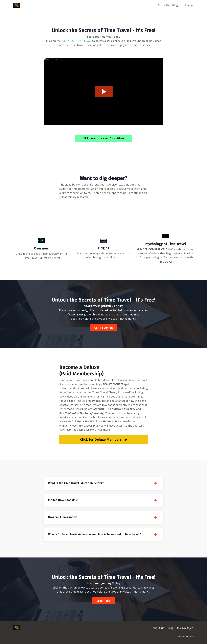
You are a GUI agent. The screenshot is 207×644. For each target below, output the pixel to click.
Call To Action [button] (104, 328)
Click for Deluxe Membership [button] (103, 439)
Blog (175, 5)
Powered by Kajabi (185, 637)
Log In (189, 5)
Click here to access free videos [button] (104, 138)
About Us (164, 5)
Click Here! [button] (104, 601)
